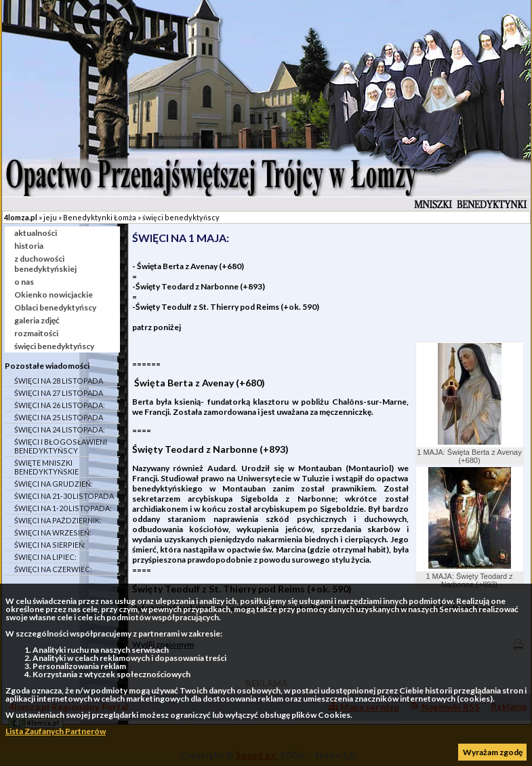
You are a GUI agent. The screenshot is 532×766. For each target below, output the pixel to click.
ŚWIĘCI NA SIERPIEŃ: (50, 545)
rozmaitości (36, 333)
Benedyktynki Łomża (100, 217)
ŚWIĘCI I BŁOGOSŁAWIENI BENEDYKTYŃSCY (61, 446)
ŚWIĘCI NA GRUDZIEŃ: (54, 484)
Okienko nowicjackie (54, 295)
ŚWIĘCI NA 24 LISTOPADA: (60, 429)
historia (29, 246)
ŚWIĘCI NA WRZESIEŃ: (53, 532)
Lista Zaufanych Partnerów (56, 731)
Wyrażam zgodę (493, 752)
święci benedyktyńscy (181, 217)
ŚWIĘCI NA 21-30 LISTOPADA (64, 496)
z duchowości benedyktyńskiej (45, 264)
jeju (50, 217)
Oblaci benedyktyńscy (55, 307)
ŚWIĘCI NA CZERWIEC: (53, 569)
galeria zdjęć (37, 320)
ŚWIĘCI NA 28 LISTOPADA (59, 381)
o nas (24, 282)
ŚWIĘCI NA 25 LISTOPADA (59, 417)
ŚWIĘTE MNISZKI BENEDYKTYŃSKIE (46, 467)
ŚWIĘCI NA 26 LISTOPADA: (60, 405)
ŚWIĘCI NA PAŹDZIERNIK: (58, 520)
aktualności (36, 233)
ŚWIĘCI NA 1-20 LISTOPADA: (63, 508)
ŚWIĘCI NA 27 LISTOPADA (59, 393)
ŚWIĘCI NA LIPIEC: (45, 557)
